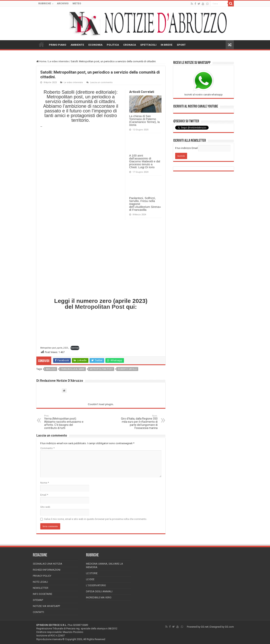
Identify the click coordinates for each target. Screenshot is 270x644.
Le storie (92, 573)
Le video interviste (58, 61)
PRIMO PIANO (58, 45)
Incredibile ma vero (99, 597)
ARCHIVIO (63, 4)
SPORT (181, 45)
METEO (77, 4)
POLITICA (113, 45)
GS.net (205, 627)
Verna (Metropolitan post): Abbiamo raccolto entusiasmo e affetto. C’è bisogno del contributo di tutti (64, 422)
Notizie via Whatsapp (46, 606)
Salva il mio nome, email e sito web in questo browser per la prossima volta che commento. (96, 519)
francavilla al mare (73, 369)
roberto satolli (127, 369)
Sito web (45, 507)
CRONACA (130, 45)
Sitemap (38, 600)
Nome (45, 483)
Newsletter (41, 588)
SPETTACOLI (148, 45)
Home (41, 61)
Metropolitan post (101, 369)
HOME (41, 44)
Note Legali (40, 582)
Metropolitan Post (100, 307)
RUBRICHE (45, 4)
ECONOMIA (95, 45)
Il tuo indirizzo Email (186, 148)
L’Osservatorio (96, 585)
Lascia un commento (101, 82)
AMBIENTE (77, 45)
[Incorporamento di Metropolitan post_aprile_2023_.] (101, 404)
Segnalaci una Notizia (48, 564)
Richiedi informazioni (47, 570)
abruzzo (51, 369)
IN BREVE (167, 45)
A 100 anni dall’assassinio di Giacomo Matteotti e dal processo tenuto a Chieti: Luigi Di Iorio (145, 161)
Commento (47, 448)
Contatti (38, 612)
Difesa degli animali (99, 591)
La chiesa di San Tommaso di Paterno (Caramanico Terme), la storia (144, 120)
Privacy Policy (42, 576)
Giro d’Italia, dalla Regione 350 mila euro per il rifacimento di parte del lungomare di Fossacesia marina (138, 422)
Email (44, 495)
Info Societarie (43, 594)
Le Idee (90, 579)
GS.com (229, 627)
